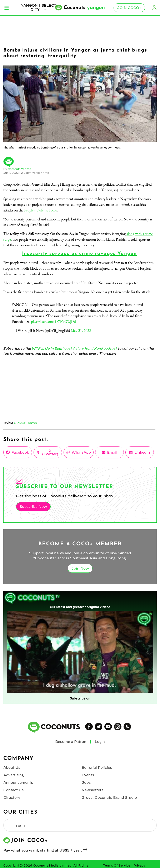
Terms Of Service (117, 865)
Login (154, 8)
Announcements (18, 782)
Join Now (80, 568)
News (32, 423)
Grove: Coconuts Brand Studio (109, 798)
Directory (12, 798)
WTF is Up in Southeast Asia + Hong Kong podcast (74, 348)
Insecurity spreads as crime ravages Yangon (79, 254)
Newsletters (92, 790)
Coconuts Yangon (19, 169)
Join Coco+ (129, 8)
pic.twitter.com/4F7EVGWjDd (53, 321)
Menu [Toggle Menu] (7, 8)
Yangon (20, 423)
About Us (12, 767)
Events (88, 775)
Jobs (86, 782)
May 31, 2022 (81, 330)
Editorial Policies (97, 767)
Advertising (14, 775)
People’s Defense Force (41, 210)
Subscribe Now (33, 507)
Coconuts (84, 8)
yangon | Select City (39, 7)
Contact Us (13, 790)
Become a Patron (71, 742)
